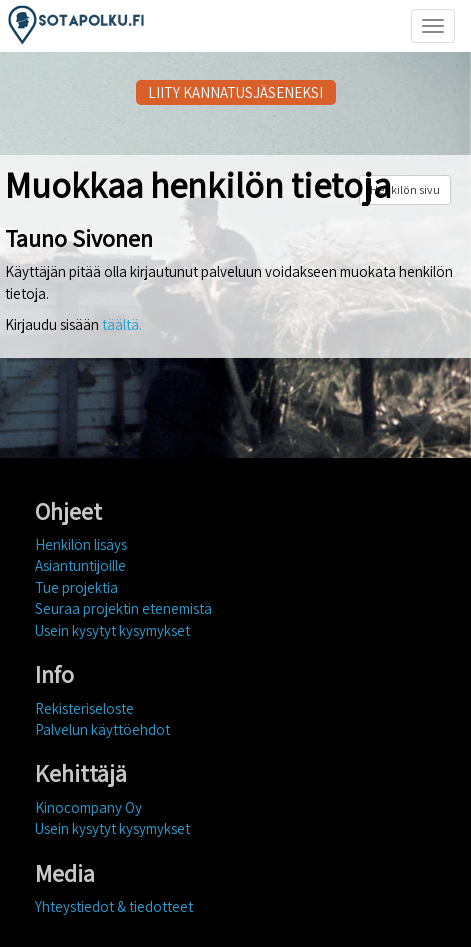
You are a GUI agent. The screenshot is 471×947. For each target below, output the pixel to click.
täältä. (122, 324)
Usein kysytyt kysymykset (112, 630)
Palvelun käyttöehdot (102, 729)
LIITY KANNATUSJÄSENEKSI (235, 92)
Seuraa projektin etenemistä (123, 608)
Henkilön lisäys (81, 544)
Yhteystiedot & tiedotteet (114, 906)
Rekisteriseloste (84, 708)
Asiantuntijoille (80, 565)
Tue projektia (76, 587)
